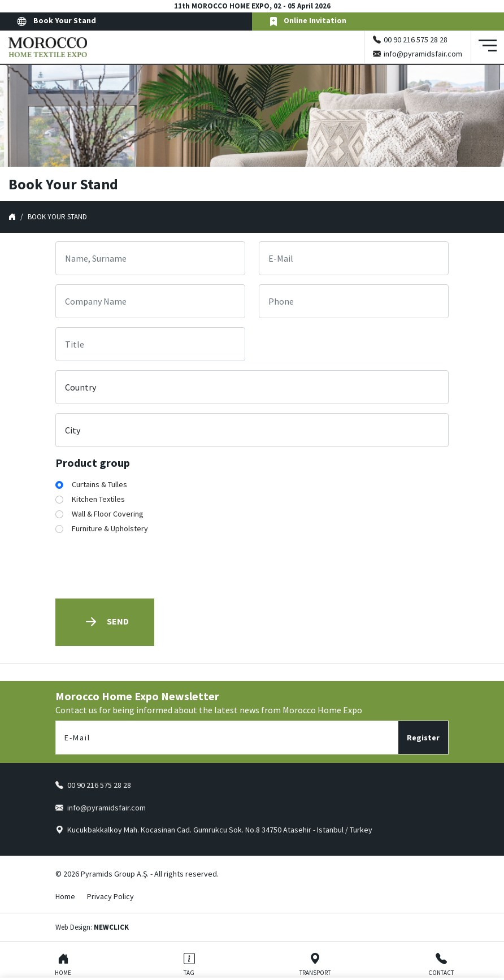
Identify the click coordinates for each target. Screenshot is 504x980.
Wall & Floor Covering (108, 514)
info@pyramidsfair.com (423, 54)
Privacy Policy (110, 896)
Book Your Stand (57, 21)
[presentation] (141, 567)
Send (105, 622)
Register (423, 738)
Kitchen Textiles (98, 499)
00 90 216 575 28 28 (416, 40)
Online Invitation (308, 21)
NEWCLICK (111, 927)
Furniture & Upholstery (110, 528)
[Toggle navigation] (488, 47)
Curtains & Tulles (99, 484)
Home (65, 896)
